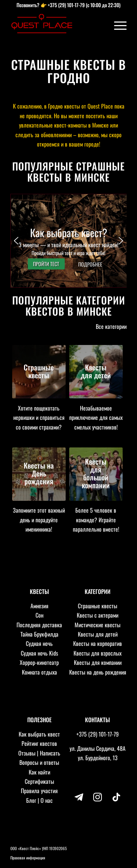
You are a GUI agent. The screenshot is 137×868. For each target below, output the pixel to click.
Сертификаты (39, 781)
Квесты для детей (98, 634)
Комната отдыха (39, 672)
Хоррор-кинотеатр (39, 662)
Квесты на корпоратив (98, 643)
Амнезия (39, 606)
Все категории (111, 326)
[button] (69, 241)
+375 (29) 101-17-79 (66, 5)
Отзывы (27, 753)
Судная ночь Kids (39, 653)
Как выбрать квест (39, 734)
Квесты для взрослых (98, 653)
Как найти (39, 772)
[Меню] (117, 25)
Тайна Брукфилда (39, 634)
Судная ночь (39, 643)
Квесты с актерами (98, 615)
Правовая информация (28, 858)
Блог (31, 800)
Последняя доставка (39, 625)
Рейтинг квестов (39, 743)
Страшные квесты (98, 606)
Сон (39, 615)
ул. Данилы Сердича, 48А (98, 748)
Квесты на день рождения (98, 672)
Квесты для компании (98, 662)
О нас (47, 800)
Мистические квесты (98, 625)
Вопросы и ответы (39, 762)
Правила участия (39, 791)
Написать (50, 753)
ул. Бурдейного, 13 (98, 758)
